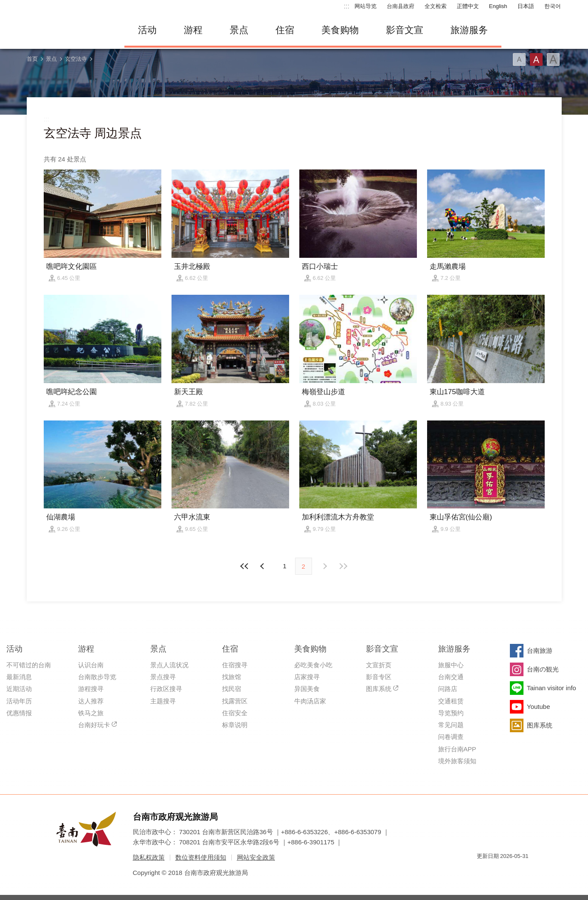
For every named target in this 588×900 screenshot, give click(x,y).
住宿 (285, 30)
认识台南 (91, 665)
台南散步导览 (97, 677)
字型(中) (536, 59)
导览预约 (451, 713)
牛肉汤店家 (310, 701)
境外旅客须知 (457, 761)
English (498, 6)
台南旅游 (540, 650)
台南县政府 (401, 6)
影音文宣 (405, 30)
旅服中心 (451, 665)
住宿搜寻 (235, 665)
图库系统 (379, 689)
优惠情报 (19, 713)
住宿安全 (235, 713)
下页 (263, 566)
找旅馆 (232, 677)
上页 (325, 566)
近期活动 (19, 689)
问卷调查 (451, 737)
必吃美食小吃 (313, 665)
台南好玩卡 (94, 725)
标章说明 (235, 725)
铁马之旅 (91, 713)
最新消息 (19, 677)
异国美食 (307, 689)
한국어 (553, 6)
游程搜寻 (91, 689)
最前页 (245, 566)
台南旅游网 (69, 30)
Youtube (539, 707)
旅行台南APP (457, 749)
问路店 (448, 689)
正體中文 (468, 6)
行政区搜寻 (166, 689)
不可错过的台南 (29, 665)
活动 (147, 30)
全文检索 (436, 6)
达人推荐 (91, 701)
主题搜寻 (163, 701)
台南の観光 (543, 669)
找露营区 (235, 701)
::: (347, 6)
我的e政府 (483, 871)
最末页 (343, 566)
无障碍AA (513, 871)
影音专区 (379, 677)
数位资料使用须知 (201, 857)
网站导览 (366, 6)
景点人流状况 (169, 665)
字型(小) (519, 59)
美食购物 (340, 30)
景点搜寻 (163, 677)
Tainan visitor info (551, 688)
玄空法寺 (76, 59)
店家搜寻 (307, 677)
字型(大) (553, 59)
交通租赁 (451, 701)
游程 (193, 30)
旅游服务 (469, 30)
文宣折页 (379, 665)
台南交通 (451, 677)
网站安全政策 (256, 857)
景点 (239, 30)
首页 (32, 59)
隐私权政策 (149, 857)
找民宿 (232, 689)
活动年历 (19, 701)
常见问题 (451, 725)
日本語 (526, 6)
